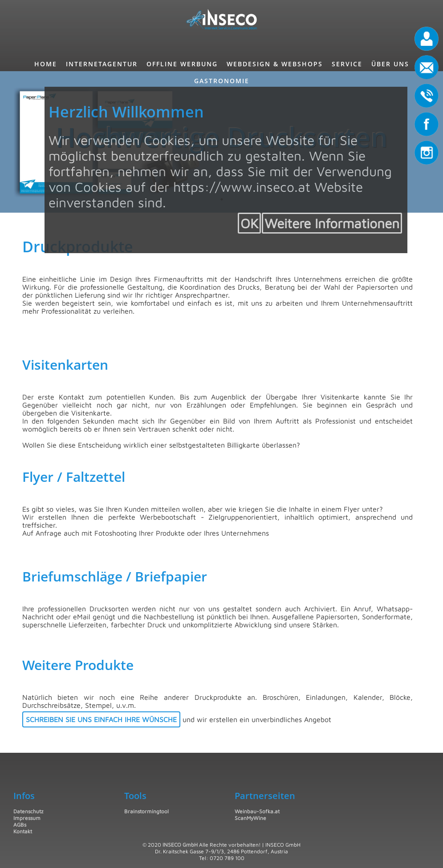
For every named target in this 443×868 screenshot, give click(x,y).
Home (46, 64)
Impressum (27, 818)
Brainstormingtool (146, 811)
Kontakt (23, 831)
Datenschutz (28, 811)
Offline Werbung (182, 64)
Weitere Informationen (332, 223)
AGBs (20, 825)
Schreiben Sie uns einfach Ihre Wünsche (101, 719)
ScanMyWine (250, 818)
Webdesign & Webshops (275, 64)
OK (249, 223)
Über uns (390, 64)
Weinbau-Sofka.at (257, 811)
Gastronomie (222, 81)
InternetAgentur (102, 64)
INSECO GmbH (180, 845)
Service (347, 64)
